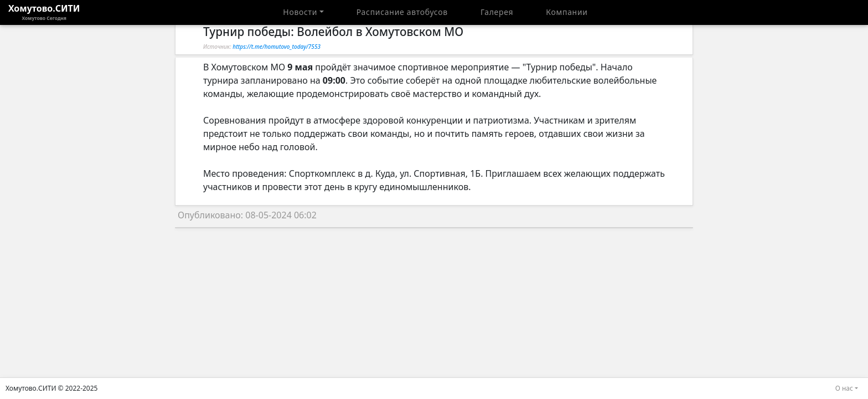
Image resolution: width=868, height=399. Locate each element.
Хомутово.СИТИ (44, 12)
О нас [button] (844, 388)
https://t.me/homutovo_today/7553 (277, 47)
